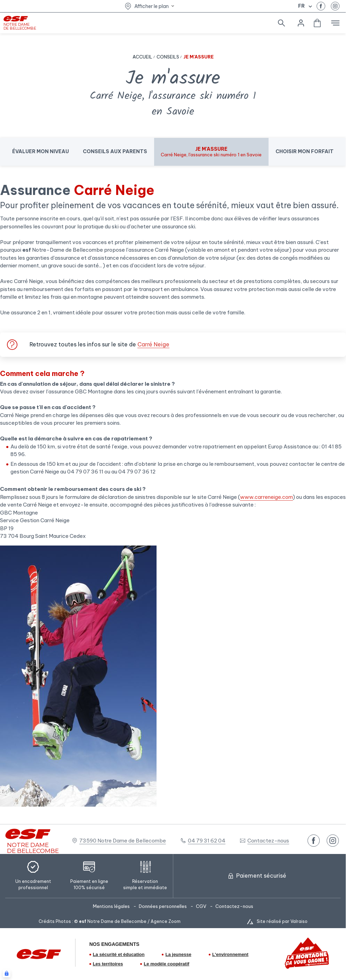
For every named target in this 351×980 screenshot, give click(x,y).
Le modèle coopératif (166, 964)
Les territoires (108, 964)
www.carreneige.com (266, 497)
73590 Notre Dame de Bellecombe (123, 841)
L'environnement (230, 954)
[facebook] (321, 6)
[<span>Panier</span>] (317, 23)
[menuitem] (116, 907)
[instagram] (335, 6)
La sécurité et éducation (119, 954)
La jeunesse (178, 954)
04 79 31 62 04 (207, 841)
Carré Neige (153, 344)
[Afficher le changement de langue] (309, 6)
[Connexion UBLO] (7, 973)
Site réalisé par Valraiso (282, 921)
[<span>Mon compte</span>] (301, 23)
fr (301, 6)
